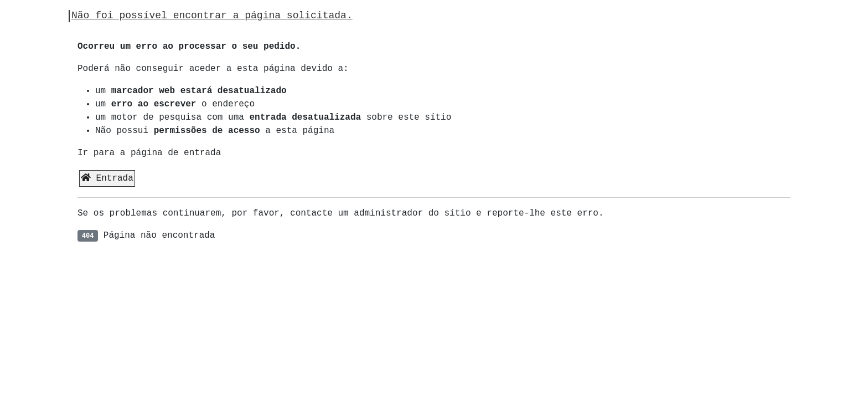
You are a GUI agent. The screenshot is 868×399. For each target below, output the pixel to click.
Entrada (107, 178)
